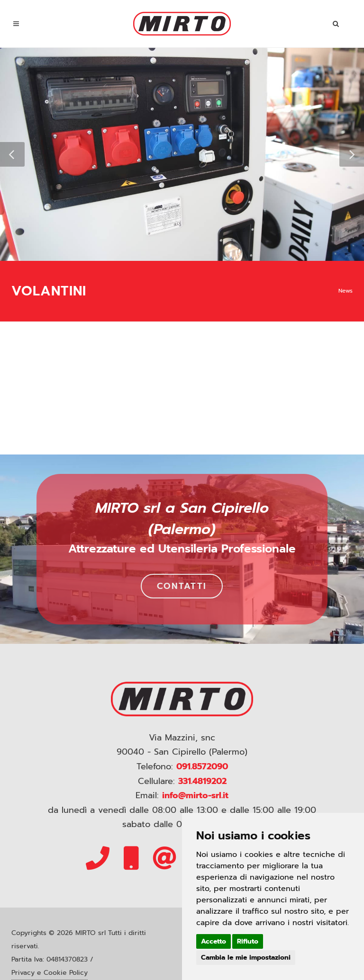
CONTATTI (182, 586)
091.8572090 (202, 766)
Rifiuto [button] (248, 941)
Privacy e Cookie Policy (50, 973)
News (346, 291)
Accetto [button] (214, 941)
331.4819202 (202, 781)
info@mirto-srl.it (195, 795)
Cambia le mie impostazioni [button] (246, 958)
